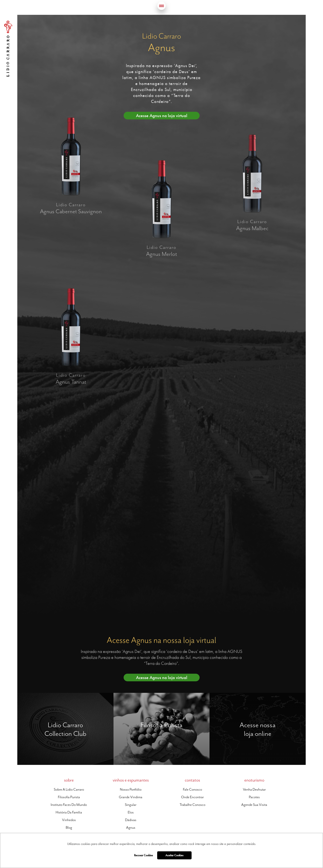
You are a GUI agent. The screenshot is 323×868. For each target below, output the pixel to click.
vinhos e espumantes (131, 780)
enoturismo (254, 780)
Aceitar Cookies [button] (174, 855)
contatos (192, 780)
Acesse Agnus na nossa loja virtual (161, 640)
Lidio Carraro (8, 49)
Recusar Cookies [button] (143, 855)
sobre (69, 780)
